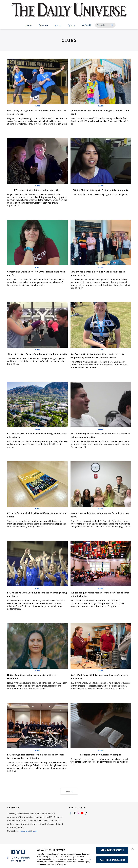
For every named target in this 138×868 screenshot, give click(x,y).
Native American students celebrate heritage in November (33, 683)
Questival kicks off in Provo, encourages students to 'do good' (99, 112)
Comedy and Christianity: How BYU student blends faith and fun (32, 277)
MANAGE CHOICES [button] (112, 850)
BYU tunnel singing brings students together (33, 192)
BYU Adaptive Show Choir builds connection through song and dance (33, 601)
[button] (133, 850)
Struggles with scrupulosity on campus (101, 761)
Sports (71, 25)
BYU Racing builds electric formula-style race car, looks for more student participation (36, 765)
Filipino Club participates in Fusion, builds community (101, 192)
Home (29, 25)
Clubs (37, 106)
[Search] (105, 25)
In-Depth (87, 25)
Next (69, 802)
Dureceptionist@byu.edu (30, 841)
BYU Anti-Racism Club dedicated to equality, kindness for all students (32, 442)
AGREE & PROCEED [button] (112, 860)
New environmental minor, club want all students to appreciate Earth (100, 277)
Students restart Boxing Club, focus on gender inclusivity (35, 359)
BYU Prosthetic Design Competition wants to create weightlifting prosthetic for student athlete (100, 361)
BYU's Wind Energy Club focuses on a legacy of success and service (97, 683)
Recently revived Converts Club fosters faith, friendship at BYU (98, 522)
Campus (43, 25)
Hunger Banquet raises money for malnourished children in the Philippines (100, 601)
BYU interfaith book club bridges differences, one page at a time (31, 522)
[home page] (69, 13)
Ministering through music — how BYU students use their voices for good (35, 112)
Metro (58, 25)
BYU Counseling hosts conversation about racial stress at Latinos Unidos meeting (101, 442)
